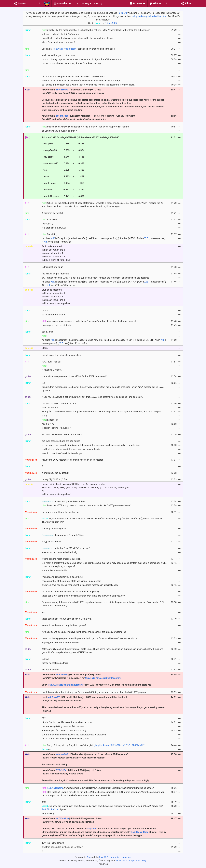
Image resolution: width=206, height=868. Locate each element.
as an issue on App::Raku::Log (131, 861)
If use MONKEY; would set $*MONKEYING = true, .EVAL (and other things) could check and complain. (92, 397)
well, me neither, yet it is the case (58, 55)
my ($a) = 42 (48, 424)
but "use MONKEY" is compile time (59, 404)
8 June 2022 (111, 23)
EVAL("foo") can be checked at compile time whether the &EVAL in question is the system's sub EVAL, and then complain (102, 412)
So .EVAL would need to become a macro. (63, 434)
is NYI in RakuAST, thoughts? (56, 428)
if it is (45, 416)
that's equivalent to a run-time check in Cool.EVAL (67, 619)
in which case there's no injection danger (62, 453)
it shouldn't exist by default (55, 473)
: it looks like (50, 420)
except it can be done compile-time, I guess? (64, 625)
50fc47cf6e (62, 675)
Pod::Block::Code (50, 809)
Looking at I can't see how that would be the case (78, 49)
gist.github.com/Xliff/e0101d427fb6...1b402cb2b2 (119, 745)
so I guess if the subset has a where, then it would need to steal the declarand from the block (88, 85)
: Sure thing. (50, 234)
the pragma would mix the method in (60, 512)
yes (44, 612)
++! (47, 749)
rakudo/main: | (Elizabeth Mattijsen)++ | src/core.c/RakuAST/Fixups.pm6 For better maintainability (85, 759)
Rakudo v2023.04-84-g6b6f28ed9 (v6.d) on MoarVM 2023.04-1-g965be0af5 (81, 167)
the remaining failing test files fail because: (63, 726)
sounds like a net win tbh (54, 570)
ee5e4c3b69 (62, 116)
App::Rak (92, 829)
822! (44, 718)
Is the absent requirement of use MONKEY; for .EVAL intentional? (74, 376)
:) (42, 70)
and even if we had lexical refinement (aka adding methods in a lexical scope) (81, 585)
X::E (53, 238)
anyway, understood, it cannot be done (61, 643)
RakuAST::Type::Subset (64, 49)
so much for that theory (54, 315)
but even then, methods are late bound (61, 441)
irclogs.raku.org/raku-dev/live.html (149, 16)
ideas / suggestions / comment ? (58, 42)
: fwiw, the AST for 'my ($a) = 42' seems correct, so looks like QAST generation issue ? (87, 505)
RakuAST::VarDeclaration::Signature (103, 678)
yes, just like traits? (51, 542)
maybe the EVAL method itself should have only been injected (73, 460)
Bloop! (45, 348)
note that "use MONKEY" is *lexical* (66, 548)
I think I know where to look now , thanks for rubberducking (71, 63)
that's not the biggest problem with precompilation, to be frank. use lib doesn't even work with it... (90, 638)
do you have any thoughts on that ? (59, 131)
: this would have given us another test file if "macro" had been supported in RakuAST (86, 127)
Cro (89, 857)
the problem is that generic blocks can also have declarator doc (74, 77)
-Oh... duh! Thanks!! (51, 362)
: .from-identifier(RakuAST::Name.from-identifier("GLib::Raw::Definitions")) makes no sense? (98, 788)
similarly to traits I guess (54, 529)
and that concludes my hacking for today (62, 847)
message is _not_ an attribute (57, 325)
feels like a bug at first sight (56, 274)
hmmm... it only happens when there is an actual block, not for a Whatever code (82, 59)
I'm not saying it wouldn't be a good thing (62, 577)
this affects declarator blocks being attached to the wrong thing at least (78, 38)
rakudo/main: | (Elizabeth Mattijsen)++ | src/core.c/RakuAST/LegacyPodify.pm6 (89, 118)
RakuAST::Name (55, 788)
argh (44, 802)
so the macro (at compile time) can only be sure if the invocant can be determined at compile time (91, 445)
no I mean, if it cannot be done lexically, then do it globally (71, 592)
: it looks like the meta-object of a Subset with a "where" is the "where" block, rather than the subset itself (96, 30)
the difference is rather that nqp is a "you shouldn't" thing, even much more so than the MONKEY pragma (94, 692)
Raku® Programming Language (115, 857)
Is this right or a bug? (52, 267)
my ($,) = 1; (47, 224)
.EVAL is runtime (50, 408)
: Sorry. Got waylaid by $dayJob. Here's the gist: (93, 745)
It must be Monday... (52, 370)
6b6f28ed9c (62, 90)
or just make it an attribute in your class (62, 355)
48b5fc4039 (54, 697)
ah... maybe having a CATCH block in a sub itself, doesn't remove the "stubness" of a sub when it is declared (96, 278)
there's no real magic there (55, 663)
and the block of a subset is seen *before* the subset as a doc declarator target (82, 81)
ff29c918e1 (62, 770)
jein (44, 383)
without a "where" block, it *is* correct (61, 34)
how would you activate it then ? (64, 501)
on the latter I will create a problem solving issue (66, 739)
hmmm (45, 311)
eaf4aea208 (62, 754)
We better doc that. (51, 670)
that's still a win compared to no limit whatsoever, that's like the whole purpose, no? (83, 596)
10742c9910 (62, 818)
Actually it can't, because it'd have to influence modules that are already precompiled (84, 632)
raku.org (123, 13)
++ (45, 336)
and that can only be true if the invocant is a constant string (72, 449)
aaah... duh (47, 332)
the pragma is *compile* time (63, 535)
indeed (45, 659)
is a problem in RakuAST (54, 228)
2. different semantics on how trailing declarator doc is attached (74, 735)
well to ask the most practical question (61, 559)
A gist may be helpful (52, 213)
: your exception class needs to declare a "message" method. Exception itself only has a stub (90, 321)
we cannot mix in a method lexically (60, 552)
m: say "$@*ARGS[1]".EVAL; (56, 479)
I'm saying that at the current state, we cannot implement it (71, 581)
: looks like (49, 220)
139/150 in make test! (53, 843)
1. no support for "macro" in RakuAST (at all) (64, 731)
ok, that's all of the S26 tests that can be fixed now (67, 722)
